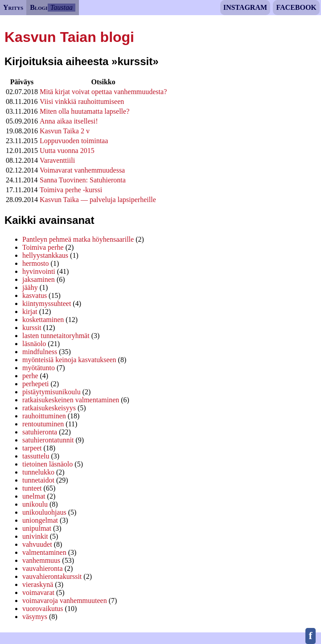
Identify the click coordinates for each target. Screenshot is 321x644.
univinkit (35, 536)
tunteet (32, 488)
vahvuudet (37, 544)
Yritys (13, 7)
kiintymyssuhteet (47, 303)
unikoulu (35, 504)
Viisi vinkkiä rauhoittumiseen (82, 101)
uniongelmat (40, 520)
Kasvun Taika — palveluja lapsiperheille (98, 200)
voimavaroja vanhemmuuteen (65, 601)
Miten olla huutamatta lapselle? (84, 111)
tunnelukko (38, 472)
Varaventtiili (57, 160)
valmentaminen (44, 552)
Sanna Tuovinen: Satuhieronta (83, 180)
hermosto (36, 263)
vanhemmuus (41, 560)
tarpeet (32, 448)
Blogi (39, 7)
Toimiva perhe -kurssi (71, 190)
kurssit (32, 328)
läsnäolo (34, 344)
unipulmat (37, 528)
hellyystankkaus (45, 255)
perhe (30, 376)
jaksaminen (39, 279)
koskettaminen (43, 320)
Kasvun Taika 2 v (65, 131)
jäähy (30, 287)
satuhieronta (40, 432)
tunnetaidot (38, 480)
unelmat (34, 496)
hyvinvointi (39, 271)
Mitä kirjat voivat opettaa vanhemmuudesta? (103, 92)
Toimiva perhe (43, 247)
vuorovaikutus (43, 609)
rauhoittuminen (44, 416)
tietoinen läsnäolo (47, 464)
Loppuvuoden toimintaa (74, 141)
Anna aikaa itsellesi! (69, 121)
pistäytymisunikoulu (51, 392)
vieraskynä (38, 584)
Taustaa (62, 7)
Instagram (245, 7)
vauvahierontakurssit (52, 576)
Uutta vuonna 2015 (67, 151)
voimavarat (38, 592)
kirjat (30, 312)
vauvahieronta (43, 568)
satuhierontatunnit (48, 440)
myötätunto (39, 368)
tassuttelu (36, 456)
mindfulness (40, 352)
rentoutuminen (43, 424)
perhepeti (36, 384)
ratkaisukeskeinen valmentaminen (71, 400)
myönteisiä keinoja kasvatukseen (69, 360)
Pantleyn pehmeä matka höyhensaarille (78, 239)
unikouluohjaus (44, 512)
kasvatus (35, 295)
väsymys (35, 617)
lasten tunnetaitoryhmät (56, 336)
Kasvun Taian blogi (69, 37)
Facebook (296, 7)
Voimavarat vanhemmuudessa (82, 170)
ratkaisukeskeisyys (49, 408)
